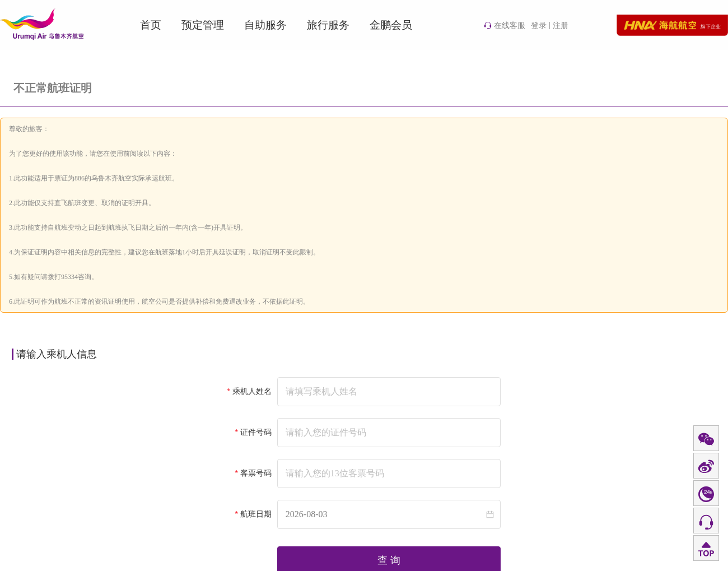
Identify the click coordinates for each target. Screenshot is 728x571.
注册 (561, 25)
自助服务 (265, 25)
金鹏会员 (391, 25)
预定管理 (203, 25)
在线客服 (505, 25)
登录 (539, 25)
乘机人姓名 (252, 391)
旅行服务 (328, 25)
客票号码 (256, 473)
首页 (151, 25)
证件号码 (256, 432)
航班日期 (256, 514)
